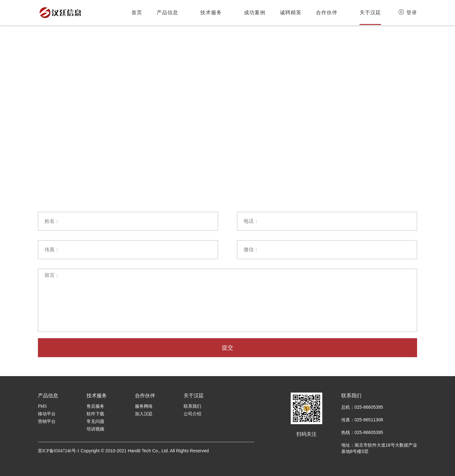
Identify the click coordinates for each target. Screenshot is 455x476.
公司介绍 (192, 414)
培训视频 (95, 429)
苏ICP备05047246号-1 (59, 451)
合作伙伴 (327, 12)
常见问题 (95, 421)
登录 (408, 12)
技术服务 (211, 12)
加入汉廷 (144, 414)
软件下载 (95, 414)
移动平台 (47, 414)
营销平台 (47, 421)
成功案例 (255, 12)
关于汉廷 (370, 12)
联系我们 (192, 406)
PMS (42, 406)
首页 (137, 12)
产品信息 (167, 12)
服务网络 (144, 406)
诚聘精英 (291, 12)
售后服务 (95, 406)
